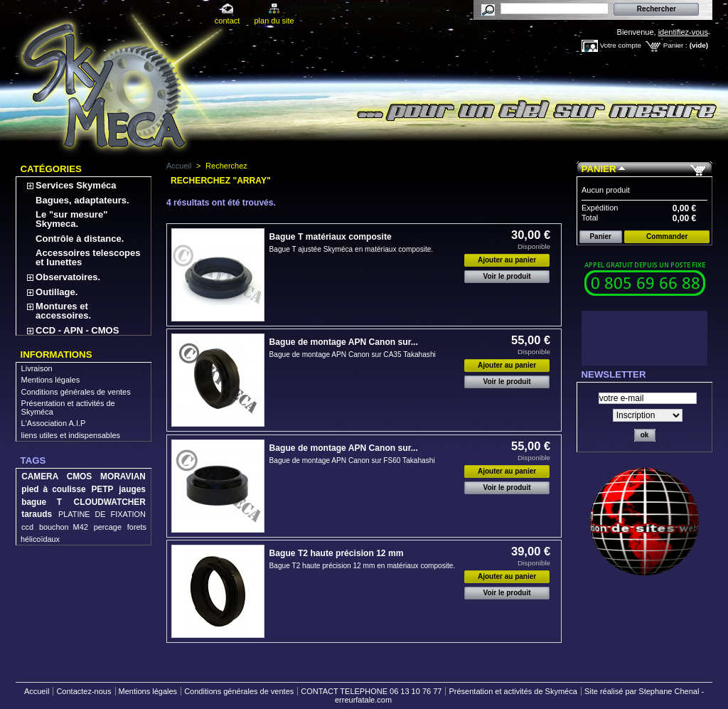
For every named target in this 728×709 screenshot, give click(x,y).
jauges (132, 489)
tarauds (37, 514)
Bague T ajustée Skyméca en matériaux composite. (352, 249)
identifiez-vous (683, 32)
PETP (102, 489)
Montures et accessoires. (63, 311)
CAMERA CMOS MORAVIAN (84, 476)
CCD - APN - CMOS (77, 330)
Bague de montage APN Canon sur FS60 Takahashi (352, 460)
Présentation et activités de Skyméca (513, 691)
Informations (57, 354)
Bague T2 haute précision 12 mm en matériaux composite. (363, 566)
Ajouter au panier (507, 260)
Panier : (675, 45)
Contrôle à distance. (80, 239)
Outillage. (57, 292)
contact (227, 21)
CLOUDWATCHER (110, 502)
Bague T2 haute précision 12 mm (337, 553)
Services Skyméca (76, 185)
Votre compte (621, 45)
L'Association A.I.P (54, 423)
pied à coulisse (53, 489)
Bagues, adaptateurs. (82, 200)
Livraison (37, 368)
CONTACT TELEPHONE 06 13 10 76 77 (371, 691)
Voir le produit (507, 276)
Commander (667, 236)
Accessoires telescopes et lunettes (88, 257)
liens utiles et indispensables (71, 435)
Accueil (179, 166)
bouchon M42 (64, 527)
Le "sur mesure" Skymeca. (71, 219)
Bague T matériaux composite (331, 237)
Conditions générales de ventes (76, 392)
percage (108, 527)
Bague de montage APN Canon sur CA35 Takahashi (353, 354)
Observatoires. (68, 277)
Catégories (51, 169)
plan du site (274, 21)
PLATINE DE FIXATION (102, 514)
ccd (27, 527)
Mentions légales (51, 380)
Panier (599, 169)
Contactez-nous (84, 691)
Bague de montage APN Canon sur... (344, 342)
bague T (42, 502)
